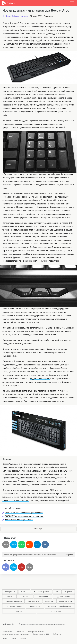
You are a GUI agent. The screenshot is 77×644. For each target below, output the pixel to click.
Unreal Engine (35, 606)
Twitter (14, 545)
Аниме (9, 596)
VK (45, 545)
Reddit (30, 545)
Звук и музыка (34, 601)
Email (6, 545)
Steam (30, 567)
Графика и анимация (13, 601)
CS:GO (24, 592)
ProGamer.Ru (8, 624)
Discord (6, 567)
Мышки (19, 611)
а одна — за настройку (40, 379)
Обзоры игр (10, 592)
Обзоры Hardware (20, 16)
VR (57, 592)
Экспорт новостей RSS (41, 634)
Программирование (14, 606)
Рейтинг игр (57, 634)
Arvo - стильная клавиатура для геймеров (24, 513)
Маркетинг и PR (66, 601)
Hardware (7, 16)
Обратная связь (7, 632)
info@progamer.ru (59, 624)
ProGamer (9, 3)
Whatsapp (22, 545)
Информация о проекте (36, 632)
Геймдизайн (43, 596)
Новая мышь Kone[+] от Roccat (19, 520)
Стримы (68, 592)
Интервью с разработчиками (60, 606)
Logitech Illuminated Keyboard (16, 500)
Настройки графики (42, 592)
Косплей (25, 596)
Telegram (37, 545)
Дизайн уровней (64, 596)
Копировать (69, 554)
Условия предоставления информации (15, 634)
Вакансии (21, 632)
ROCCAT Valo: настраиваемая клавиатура (24, 516)
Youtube (22, 567)
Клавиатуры (38, 529)
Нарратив (49, 601)
